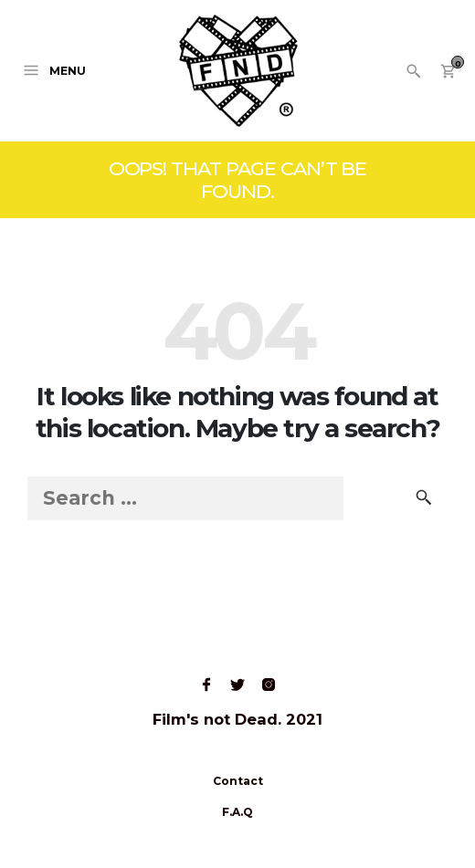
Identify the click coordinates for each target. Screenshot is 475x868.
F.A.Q (237, 812)
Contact (238, 781)
